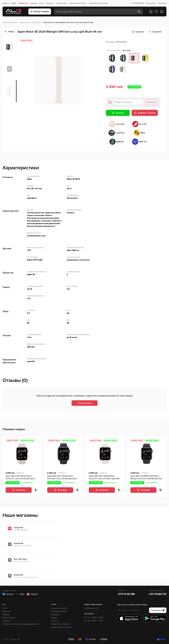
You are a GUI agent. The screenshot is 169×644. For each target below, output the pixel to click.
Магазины (7, 611)
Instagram (32, 594)
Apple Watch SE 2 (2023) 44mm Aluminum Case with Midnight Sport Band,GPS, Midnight (62, 477)
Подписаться (158, 610)
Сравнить (138, 32)
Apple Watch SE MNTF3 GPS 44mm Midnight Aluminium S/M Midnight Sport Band (147, 477)
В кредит (118, 113)
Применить (152, 102)
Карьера (34, 3)
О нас (42, 3)
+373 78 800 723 (157, 594)
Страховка (56, 615)
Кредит (54, 618)
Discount (55, 621)
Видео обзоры (9, 618)
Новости (6, 3)
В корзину (19, 490)
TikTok (20, 594)
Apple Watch (36, 23)
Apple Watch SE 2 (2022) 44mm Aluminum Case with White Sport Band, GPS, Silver (105, 477)
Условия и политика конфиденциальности (21, 624)
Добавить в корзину (145, 113)
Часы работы (151, 3)
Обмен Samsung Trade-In (99, 3)
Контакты (50, 3)
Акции (14, 3)
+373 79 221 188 (138, 3)
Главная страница (10, 23)
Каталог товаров (40, 12)
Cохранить (156, 32)
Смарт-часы (24, 23)
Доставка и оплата (59, 611)
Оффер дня (23, 3)
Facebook (8, 594)
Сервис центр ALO (59, 608)
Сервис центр (62, 3)
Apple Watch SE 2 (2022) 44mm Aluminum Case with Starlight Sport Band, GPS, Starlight (20, 477)
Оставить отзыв (85, 403)
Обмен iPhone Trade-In (78, 3)
